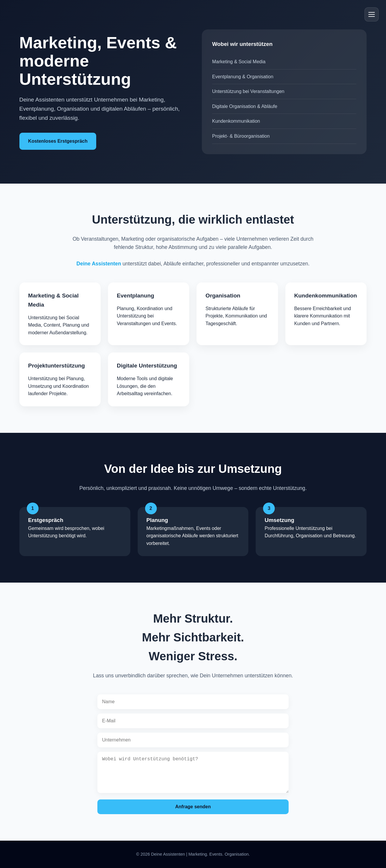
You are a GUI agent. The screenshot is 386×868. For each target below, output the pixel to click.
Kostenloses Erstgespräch (58, 141)
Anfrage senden (193, 807)
